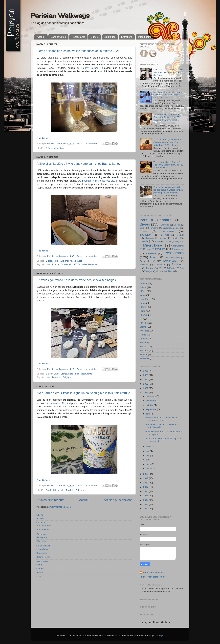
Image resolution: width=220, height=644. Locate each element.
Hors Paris (59, 261)
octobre (150, 405)
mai (148, 455)
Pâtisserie (41, 541)
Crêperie (154, 228)
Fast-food (165, 235)
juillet (149, 447)
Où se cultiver (43, 546)
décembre (151, 396)
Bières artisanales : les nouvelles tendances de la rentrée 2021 (78, 51)
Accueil (41, 37)
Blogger (160, 636)
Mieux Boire (42, 561)
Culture (95, 37)
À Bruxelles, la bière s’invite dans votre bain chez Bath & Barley (78, 164)
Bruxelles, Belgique (62, 377)
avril (148, 460)
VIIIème (144, 283)
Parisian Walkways (60, 16)
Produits (70, 490)
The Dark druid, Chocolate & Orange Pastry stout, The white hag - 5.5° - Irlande (167, 142)
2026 (146, 371)
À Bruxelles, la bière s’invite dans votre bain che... (162, 426)
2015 (146, 496)
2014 (146, 500)
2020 (146, 474)
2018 (146, 483)
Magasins (179, 242)
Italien (158, 241)
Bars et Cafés (58, 37)
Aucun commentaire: (87, 143)
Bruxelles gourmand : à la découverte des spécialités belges (76, 280)
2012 (146, 509)
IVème (143, 287)
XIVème (144, 358)
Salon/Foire (170, 261)
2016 (146, 491)
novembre (151, 401)
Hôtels (175, 238)
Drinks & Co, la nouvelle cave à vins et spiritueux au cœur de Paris (168, 72)
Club (142, 228)
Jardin (49, 490)
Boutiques (110, 37)
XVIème (144, 343)
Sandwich (144, 265)
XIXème (144, 323)
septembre (152, 409)
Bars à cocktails (44, 526)
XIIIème (144, 354)
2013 (146, 504)
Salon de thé (147, 261)
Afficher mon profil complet (153, 577)
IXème (143, 291)
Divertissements (171, 228)
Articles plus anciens (118, 500)
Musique (147, 249)
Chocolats (165, 225)
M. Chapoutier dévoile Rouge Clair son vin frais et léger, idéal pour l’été (168, 95)
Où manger (42, 534)
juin (148, 451)
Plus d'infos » (43, 138)
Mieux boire (145, 37)
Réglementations (172, 258)
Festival (180, 235)
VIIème (143, 339)
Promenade (178, 249)
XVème (143, 347)
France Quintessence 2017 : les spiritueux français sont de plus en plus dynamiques (168, 190)
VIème (143, 327)
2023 (146, 384)
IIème (143, 311)
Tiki (161, 268)
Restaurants (78, 37)
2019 (146, 478)
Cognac (40, 569)
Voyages (78, 261)
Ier (141, 319)
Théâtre (150, 268)
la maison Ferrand (61, 403)
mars (149, 464)
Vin (182, 268)
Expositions (42, 549)
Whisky (159, 271)
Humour (162, 238)
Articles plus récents (50, 500)
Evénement (168, 231)
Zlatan (171, 271)
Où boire (41, 522)
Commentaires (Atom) (61, 507)
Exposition (146, 235)
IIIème (143, 335)
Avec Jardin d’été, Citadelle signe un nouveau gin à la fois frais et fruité (83, 393)
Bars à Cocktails (156, 220)
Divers (40, 576)
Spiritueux (81, 490)
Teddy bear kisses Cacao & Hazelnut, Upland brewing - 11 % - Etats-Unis (168, 165)
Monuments (178, 246)
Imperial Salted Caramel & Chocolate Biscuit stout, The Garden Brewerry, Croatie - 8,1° (167, 119)
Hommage (150, 238)
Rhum (39, 565)
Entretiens (127, 37)
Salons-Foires (43, 557)
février (149, 468)
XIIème (143, 315)
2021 (146, 392)
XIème (143, 307)
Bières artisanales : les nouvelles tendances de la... (162, 419)
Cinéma (177, 225)
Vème (143, 295)
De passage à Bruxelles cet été (96, 181)
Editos (143, 231)
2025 (146, 375)
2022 (146, 388)
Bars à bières (43, 530)
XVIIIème (144, 331)
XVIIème (144, 351)
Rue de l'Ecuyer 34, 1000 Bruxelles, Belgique (75, 264)
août (148, 414)
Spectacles (42, 553)
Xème (143, 303)
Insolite (69, 261)
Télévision (171, 268)
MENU (40, 515)
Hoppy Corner (90, 68)
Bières (49, 148)
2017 (146, 487)
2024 (146, 379)
